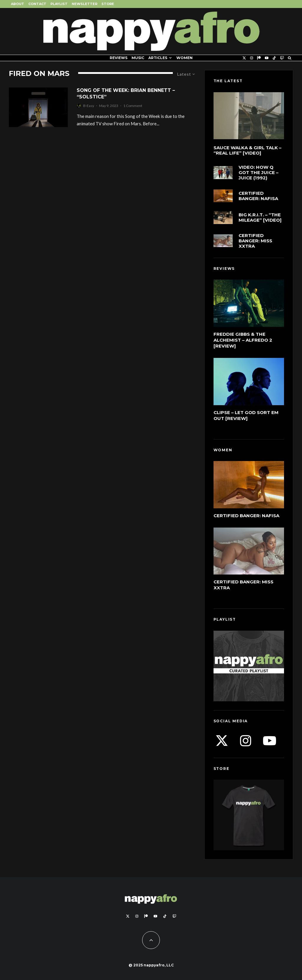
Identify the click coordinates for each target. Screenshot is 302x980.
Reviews (119, 58)
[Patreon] (259, 58)
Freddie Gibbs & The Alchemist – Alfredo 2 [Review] (243, 340)
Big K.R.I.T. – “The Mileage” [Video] (260, 218)
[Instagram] (252, 58)
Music (138, 58)
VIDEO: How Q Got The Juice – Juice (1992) (258, 173)
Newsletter (84, 4)
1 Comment (133, 106)
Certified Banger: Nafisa (258, 196)
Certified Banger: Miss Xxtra (255, 241)
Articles (158, 58)
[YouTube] (267, 58)
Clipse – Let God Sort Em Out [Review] (246, 415)
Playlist (59, 4)
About (18, 4)
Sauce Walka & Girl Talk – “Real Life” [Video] (247, 150)
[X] (244, 58)
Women (184, 58)
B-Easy (89, 106)
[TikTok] (274, 58)
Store (108, 4)
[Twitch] (282, 58)
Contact (37, 4)
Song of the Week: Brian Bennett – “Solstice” (126, 93)
